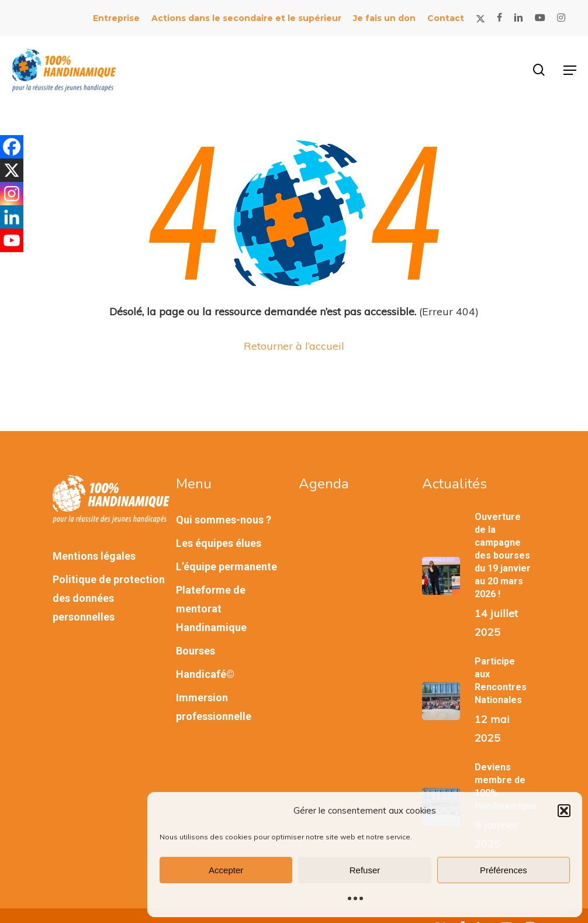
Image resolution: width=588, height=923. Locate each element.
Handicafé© (205, 674)
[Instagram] (12, 194)
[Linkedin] (12, 217)
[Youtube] (12, 240)
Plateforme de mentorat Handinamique (211, 609)
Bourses (196, 651)
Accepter (226, 870)
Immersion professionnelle (214, 707)
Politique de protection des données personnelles (109, 598)
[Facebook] (12, 147)
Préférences (504, 870)
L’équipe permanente (226, 566)
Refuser (365, 870)
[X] (12, 170)
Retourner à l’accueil (294, 346)
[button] (564, 811)
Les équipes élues (219, 543)
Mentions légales (94, 556)
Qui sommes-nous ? (224, 520)
